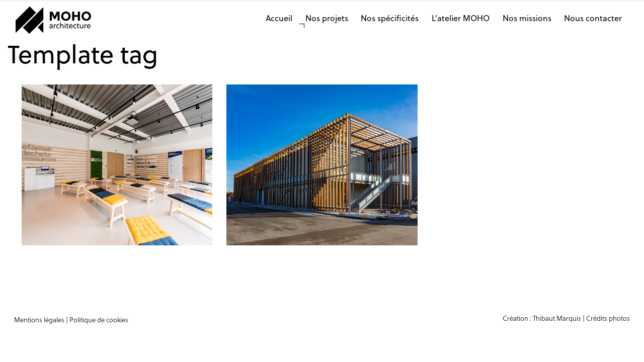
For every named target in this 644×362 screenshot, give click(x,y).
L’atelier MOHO (461, 18)
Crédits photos (608, 318)
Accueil (279, 18)
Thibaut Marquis (557, 318)
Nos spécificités (390, 18)
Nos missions (527, 18)
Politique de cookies (99, 320)
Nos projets (327, 18)
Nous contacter (593, 18)
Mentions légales (39, 320)
